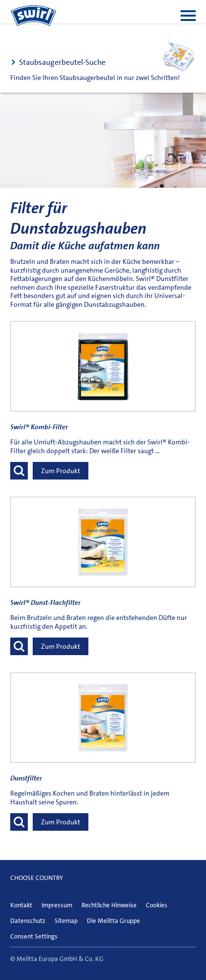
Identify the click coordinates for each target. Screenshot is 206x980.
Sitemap (66, 921)
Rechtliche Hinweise (109, 905)
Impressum (57, 905)
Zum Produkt (61, 471)
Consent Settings (34, 936)
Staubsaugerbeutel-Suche (62, 62)
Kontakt (21, 905)
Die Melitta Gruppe (113, 921)
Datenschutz (28, 921)
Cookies (157, 905)
